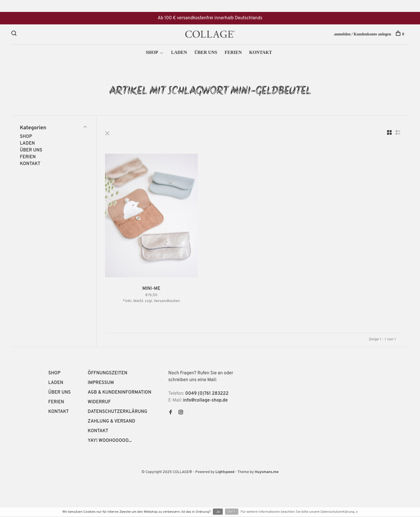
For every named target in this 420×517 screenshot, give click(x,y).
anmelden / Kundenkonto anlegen (363, 34)
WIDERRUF (99, 403)
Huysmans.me (266, 473)
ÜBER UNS (206, 53)
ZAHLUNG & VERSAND (111, 422)
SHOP (152, 53)
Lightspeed (225, 473)
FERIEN (233, 53)
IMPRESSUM (101, 383)
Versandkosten (167, 302)
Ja (218, 512)
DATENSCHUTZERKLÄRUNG (117, 412)
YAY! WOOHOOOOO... (110, 441)
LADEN (179, 53)
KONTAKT (261, 53)
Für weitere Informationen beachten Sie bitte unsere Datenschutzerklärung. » (299, 512)
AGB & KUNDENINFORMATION (119, 393)
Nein (232, 512)
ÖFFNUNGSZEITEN (108, 374)
